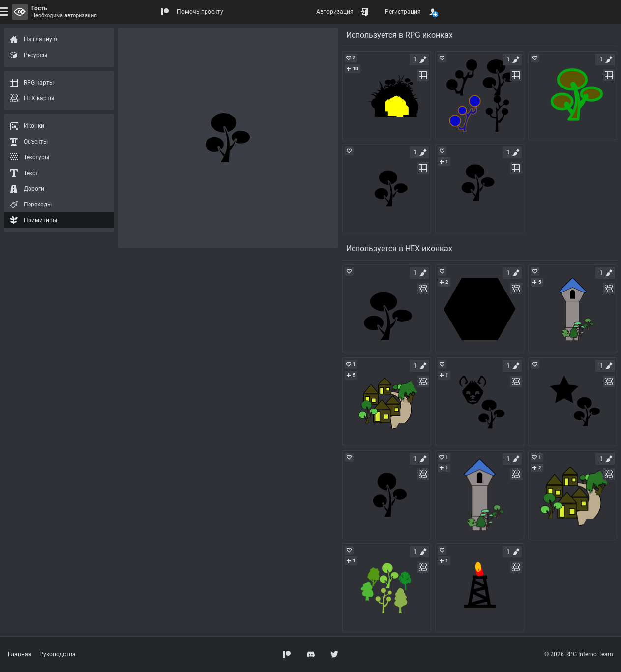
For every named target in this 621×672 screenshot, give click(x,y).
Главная (20, 654)
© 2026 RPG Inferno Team (579, 654)
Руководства (58, 654)
